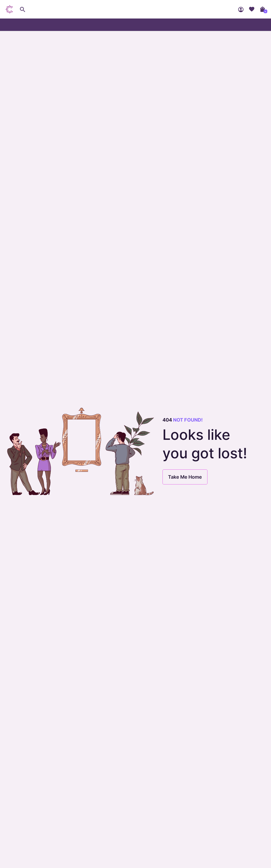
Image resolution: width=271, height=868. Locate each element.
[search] (23, 9)
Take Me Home (185, 477)
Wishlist (252, 9)
